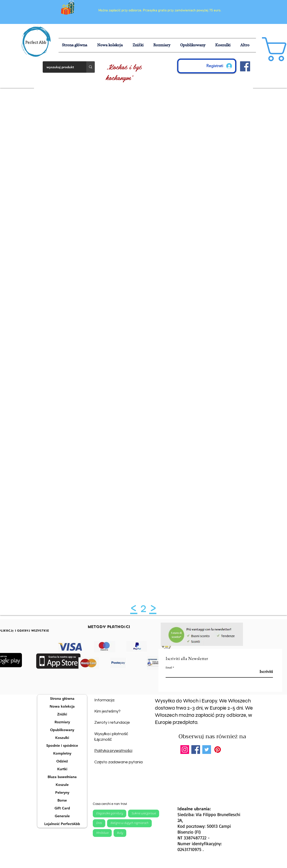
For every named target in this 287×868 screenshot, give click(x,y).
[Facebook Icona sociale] (245, 66)
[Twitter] (207, 750)
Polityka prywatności (113, 751)
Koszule (62, 785)
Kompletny (62, 753)
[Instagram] (185, 750)
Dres (99, 823)
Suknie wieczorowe (143, 813)
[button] (163, 45)
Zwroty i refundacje (112, 722)
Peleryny (62, 792)
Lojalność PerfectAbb (62, 824)
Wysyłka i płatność (111, 734)
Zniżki (62, 714)
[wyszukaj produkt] (62, 67)
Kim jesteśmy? (107, 711)
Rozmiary (62, 722)
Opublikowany (62, 730)
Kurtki (62, 769)
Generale (62, 816)
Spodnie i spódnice (62, 746)
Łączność (103, 739)
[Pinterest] (218, 750)
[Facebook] (196, 750)
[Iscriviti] (262, 672)
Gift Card (62, 808)
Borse (62, 800)
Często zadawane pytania (118, 762)
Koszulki (62, 738)
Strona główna (62, 699)
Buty (120, 833)
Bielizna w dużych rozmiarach (129, 823)
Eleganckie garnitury (109, 813)
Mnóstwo (102, 833)
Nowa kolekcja (62, 706)
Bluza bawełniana (62, 777)
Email (169, 668)
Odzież (62, 761)
